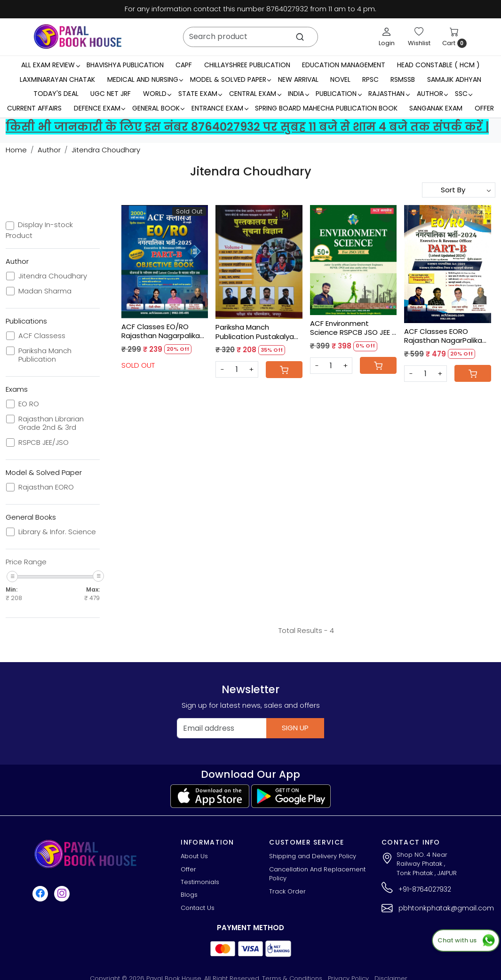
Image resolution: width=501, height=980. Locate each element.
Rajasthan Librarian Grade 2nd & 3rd (51, 423)
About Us (194, 856)
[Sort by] (459, 190)
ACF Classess (42, 336)
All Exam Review (50, 65)
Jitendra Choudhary (53, 276)
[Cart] (284, 370)
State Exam (200, 94)
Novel (340, 79)
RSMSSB (403, 79)
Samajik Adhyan (454, 79)
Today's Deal (56, 94)
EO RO (29, 404)
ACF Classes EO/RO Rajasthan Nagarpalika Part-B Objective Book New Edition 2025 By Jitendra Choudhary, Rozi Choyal (161, 331)
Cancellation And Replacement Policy (317, 874)
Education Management (344, 65)
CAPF (184, 65)
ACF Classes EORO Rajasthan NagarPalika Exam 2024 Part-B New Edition (443, 336)
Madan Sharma (45, 291)
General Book (158, 108)
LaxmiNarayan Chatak (57, 79)
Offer (484, 108)
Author (432, 94)
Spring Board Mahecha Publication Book (326, 108)
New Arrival (298, 79)
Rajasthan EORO (46, 487)
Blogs (189, 895)
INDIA (298, 94)
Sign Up (295, 728)
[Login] (387, 37)
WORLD (157, 94)
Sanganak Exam (436, 108)
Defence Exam (99, 108)
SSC (464, 94)
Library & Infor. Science (57, 532)
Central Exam (255, 94)
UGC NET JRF (111, 94)
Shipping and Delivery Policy (313, 856)
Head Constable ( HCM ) (438, 65)
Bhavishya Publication (125, 65)
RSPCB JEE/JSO (44, 443)
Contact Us (198, 908)
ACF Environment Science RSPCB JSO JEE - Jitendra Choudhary (353, 328)
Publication (338, 94)
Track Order (287, 891)
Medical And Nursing (145, 79)
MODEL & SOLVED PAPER (231, 79)
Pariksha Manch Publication (45, 355)
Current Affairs (34, 108)
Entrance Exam (220, 108)
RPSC (370, 79)
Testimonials (200, 882)
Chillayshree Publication (247, 65)
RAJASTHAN (389, 94)
